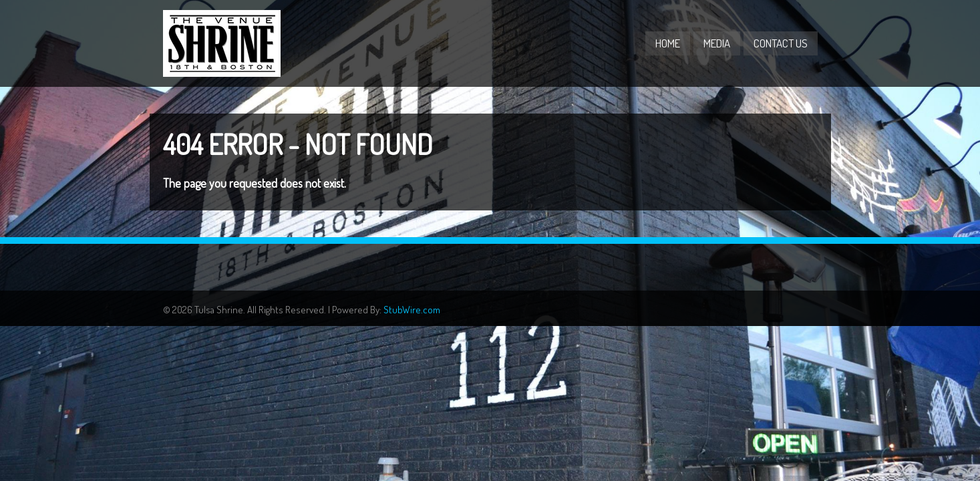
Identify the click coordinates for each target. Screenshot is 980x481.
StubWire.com (412, 310)
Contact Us (781, 43)
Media (717, 43)
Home (668, 43)
